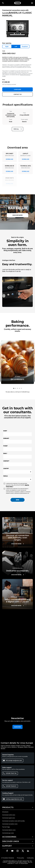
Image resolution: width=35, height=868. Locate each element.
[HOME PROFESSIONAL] (18, 3)
